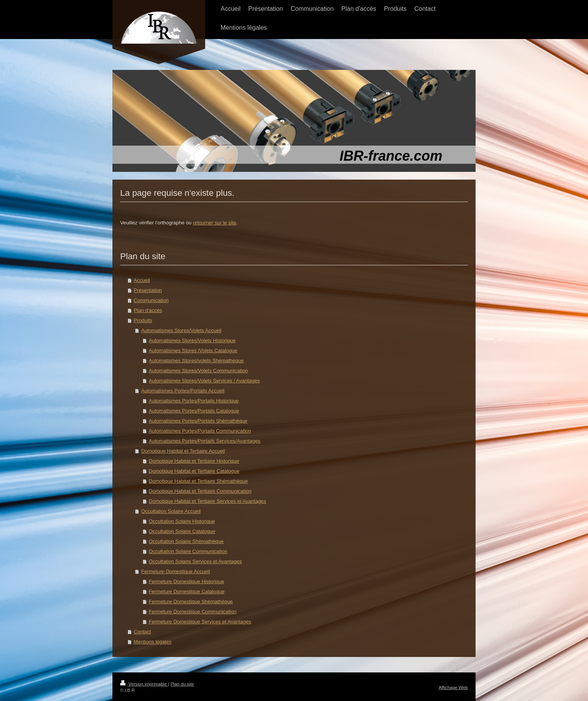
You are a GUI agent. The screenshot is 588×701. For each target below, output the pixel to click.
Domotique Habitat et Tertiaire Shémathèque (198, 481)
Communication (151, 300)
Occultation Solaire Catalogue (182, 531)
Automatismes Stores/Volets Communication (198, 371)
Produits (143, 320)
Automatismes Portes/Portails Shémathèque (198, 421)
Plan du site (182, 684)
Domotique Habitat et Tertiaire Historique (194, 461)
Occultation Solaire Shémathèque (186, 541)
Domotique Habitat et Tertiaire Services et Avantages (207, 501)
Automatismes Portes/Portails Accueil (183, 391)
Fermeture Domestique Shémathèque (191, 602)
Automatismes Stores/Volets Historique (192, 340)
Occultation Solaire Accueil (171, 511)
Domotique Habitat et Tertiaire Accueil (183, 451)
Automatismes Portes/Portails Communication (200, 431)
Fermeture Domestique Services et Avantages (200, 622)
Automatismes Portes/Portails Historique (194, 401)
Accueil (142, 280)
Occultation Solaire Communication (188, 551)
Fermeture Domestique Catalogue (187, 592)
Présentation (148, 290)
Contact (142, 632)
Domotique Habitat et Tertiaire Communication (200, 491)
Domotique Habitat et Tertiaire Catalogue (194, 471)
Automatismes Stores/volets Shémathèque (196, 361)
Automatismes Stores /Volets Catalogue (193, 350)
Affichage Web (453, 687)
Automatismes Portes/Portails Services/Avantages (205, 441)
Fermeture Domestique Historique (186, 581)
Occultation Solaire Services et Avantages (195, 561)
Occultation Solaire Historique (182, 521)
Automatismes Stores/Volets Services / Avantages (204, 381)
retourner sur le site (214, 223)
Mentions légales (153, 642)
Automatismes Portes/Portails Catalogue (194, 411)
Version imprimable (144, 684)
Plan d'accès (148, 310)
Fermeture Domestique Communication (193, 612)
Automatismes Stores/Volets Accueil (181, 330)
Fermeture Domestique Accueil (176, 571)
